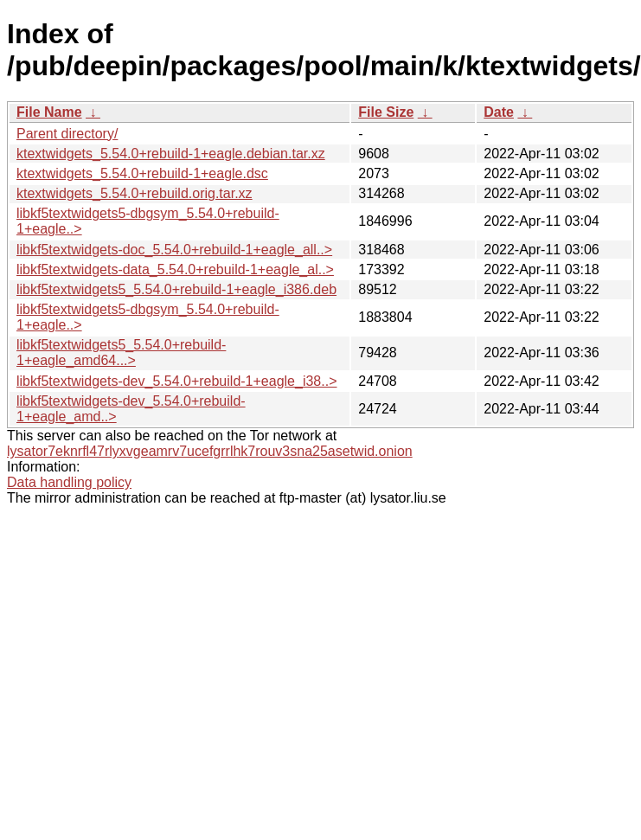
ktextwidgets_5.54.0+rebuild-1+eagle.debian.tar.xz (171, 154)
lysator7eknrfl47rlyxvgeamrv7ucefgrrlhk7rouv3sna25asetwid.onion (210, 451)
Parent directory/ (67, 134)
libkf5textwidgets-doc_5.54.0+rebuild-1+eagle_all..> (174, 250)
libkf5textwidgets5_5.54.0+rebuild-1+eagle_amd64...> (121, 353)
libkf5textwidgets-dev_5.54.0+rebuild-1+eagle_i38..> (176, 381)
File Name (49, 112)
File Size (386, 112)
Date (499, 112)
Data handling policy (69, 482)
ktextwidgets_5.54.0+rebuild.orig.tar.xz (135, 193)
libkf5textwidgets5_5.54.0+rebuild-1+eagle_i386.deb (176, 289)
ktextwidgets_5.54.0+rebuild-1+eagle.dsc (142, 173)
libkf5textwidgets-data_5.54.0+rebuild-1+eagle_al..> (175, 269)
